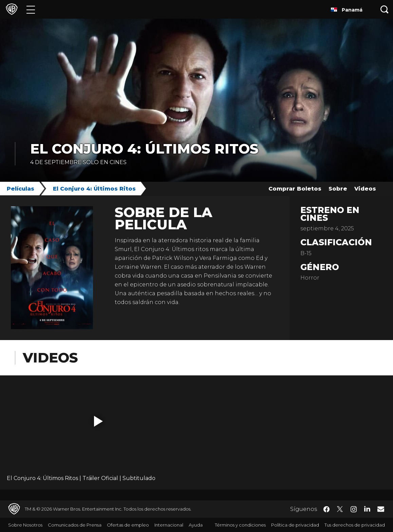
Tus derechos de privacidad (355, 525)
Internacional (169, 525)
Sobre (338, 189)
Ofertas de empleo (128, 525)
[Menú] (31, 9)
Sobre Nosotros (25, 525)
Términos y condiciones (240, 525)
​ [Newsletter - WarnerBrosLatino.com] (381, 509)
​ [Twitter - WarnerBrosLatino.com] (340, 509)
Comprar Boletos (295, 189)
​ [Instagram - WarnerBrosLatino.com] (354, 509)
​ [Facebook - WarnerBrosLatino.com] (326, 509)
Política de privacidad (295, 525)
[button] (98, 421)
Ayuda (196, 525)
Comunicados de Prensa (75, 525)
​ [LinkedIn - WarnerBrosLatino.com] (367, 509)
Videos (365, 189)
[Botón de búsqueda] (385, 9)
